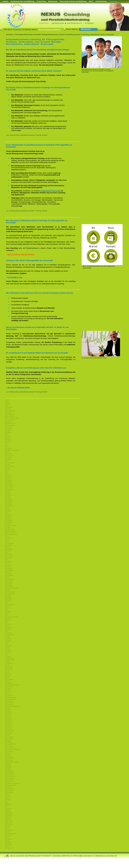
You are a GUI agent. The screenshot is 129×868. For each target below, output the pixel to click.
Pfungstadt (9, 728)
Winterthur (8, 835)
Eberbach (8, 499)
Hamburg (8, 561)
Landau (7, 637)
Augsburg (8, 413)
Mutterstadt (9, 696)
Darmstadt (8, 483)
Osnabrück (9, 448)
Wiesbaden (9, 830)
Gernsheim (9, 545)
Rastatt (7, 735)
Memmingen (9, 680)
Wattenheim (9, 821)
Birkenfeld (8, 454)
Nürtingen (8, 714)
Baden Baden (10, 416)
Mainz (7, 672)
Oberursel (8, 717)
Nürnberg (8, 712)
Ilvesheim (8, 595)
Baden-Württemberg (12, 418)
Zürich (7, 846)
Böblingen (8, 459)
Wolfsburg (8, 839)
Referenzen (86, 29)
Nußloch (8, 715)
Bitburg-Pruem (10, 456)
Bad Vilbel (8, 429)
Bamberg (8, 432)
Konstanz (8, 624)
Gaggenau (8, 538)
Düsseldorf (9, 495)
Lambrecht (9, 633)
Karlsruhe (8, 606)
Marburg (8, 676)
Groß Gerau (9, 556)
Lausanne (8, 646)
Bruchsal (8, 470)
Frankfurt (8, 524)
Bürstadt (8, 475)
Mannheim (8, 674)
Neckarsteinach (10, 699)
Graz (7, 552)
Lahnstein (8, 629)
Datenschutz (75, 23)
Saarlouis (8, 766)
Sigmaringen (9, 791)
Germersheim (10, 543)
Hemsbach (9, 574)
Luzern (7, 665)
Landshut (8, 638)
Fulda (7, 536)
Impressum (58, 23)
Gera (7, 542)
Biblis (7, 447)
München (8, 692)
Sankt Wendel (10, 778)
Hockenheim (9, 586)
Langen (7, 642)
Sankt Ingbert (9, 775)
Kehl (6, 610)
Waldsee (8, 818)
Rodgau (8, 753)
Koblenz (8, 620)
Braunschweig (10, 463)
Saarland (8, 764)
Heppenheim (9, 576)
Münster (8, 694)
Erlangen (8, 509)
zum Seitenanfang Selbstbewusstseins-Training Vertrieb (27, 135)
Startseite (10, 35)
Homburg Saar (10, 592)
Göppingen (9, 549)
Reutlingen (9, 742)
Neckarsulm (9, 701)
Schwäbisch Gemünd (12, 784)
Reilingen (8, 741)
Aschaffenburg (10, 411)
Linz (6, 655)
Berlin (7, 443)
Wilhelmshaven (10, 834)
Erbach (7, 508)
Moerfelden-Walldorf (12, 685)
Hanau (7, 563)
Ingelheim (8, 597)
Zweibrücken (9, 848)
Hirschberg (9, 583)
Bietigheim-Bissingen (12, 450)
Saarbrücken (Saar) (12, 762)
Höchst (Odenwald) (11, 588)
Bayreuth (8, 438)
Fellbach (8, 518)
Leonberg (8, 651)
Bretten (7, 468)
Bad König (8, 422)
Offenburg (8, 721)
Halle (7, 560)
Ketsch (7, 613)
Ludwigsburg (9, 658)
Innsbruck (8, 601)
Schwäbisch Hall (10, 785)
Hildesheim (9, 581)
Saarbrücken (9, 760)
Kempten (8, 612)
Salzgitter (8, 769)
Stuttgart (8, 800)
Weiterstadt (9, 825)
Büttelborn (8, 477)
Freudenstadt (9, 529)
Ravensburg (9, 737)
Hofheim (8, 590)
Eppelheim (9, 506)
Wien (7, 828)
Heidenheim (9, 570)
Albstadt (8, 404)
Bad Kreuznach (10, 423)
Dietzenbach (9, 486)
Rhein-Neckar (10, 748)
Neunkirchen (9, 705)
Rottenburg (9, 757)
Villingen (8, 810)
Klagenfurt (8, 619)
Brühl (7, 472)
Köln (6, 622)
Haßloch (8, 567)
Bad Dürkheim (10, 414)
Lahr (6, 631)
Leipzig (7, 649)
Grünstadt (8, 558)
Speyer (7, 798)
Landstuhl (8, 640)
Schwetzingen (10, 789)
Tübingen (8, 803)
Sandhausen (9, 771)
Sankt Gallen (9, 773)
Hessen (7, 577)
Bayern (7, 436)
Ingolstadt (8, 599)
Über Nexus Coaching (12, 30)
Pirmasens (9, 732)
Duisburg (8, 497)
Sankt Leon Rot (10, 776)
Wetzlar (7, 827)
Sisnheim (8, 796)
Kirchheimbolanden (11, 617)
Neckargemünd (10, 698)
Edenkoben (9, 500)
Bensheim (8, 441)
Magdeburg (9, 667)
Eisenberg (8, 504)
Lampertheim (9, 635)
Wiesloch (8, 832)
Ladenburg (9, 628)
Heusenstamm (10, 579)
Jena (7, 603)
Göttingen (8, 551)
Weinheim (8, 823)
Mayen (7, 678)
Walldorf (8, 819)
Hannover (8, 565)
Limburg (8, 653)
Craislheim (9, 481)
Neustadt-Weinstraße (12, 706)
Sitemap (89, 23)
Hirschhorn (9, 585)
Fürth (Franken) (10, 533)
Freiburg (8, 527)
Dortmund (8, 488)
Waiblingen (9, 816)
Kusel (7, 626)
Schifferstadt (9, 780)
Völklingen (8, 812)
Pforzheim (8, 726)
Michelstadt (9, 683)
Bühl (6, 474)
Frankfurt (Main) (10, 526)
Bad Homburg (10, 420)
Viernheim (8, 809)
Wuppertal (8, 844)
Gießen (7, 547)
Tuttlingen (8, 805)
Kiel (6, 615)
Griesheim (8, 554)
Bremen (8, 465)
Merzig (7, 681)
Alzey (7, 405)
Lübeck (7, 662)
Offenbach (8, 719)
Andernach (9, 407)
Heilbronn (8, 572)
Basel (7, 434)
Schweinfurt (9, 787)
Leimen (7, 647)
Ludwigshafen (10, 660)
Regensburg (9, 739)
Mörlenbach (9, 687)
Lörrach (7, 656)
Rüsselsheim (9, 758)
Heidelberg (9, 569)
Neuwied (8, 710)
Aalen (7, 400)
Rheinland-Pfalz (10, 744)
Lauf (6, 644)
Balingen (8, 431)
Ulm (6, 807)
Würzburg (8, 843)
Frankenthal (9, 522)
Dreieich (8, 491)
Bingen (7, 452)
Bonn (7, 461)
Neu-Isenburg (10, 703)
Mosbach (8, 690)
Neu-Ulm (8, 708)
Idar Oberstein (10, 594)
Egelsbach (8, 502)
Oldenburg (8, 723)
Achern (7, 402)
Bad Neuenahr (10, 425)
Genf (7, 540)
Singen (7, 794)
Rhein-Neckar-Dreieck (12, 749)
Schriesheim (9, 782)
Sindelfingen (9, 792)
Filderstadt (8, 520)
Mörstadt (8, 689)
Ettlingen (8, 517)
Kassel (7, 608)
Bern (6, 445)
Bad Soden (9, 427)
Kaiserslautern (10, 604)
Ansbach (8, 409)
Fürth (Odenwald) (11, 534)
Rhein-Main (9, 746)
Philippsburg (9, 730)
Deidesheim (9, 484)
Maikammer (9, 669)
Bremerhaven (9, 466)
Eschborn (8, 511)
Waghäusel (9, 814)
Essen (7, 513)
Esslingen (8, 515)
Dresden (8, 493)
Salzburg (8, 767)
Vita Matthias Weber (29, 30)
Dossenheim (9, 490)
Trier (6, 801)
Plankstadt (8, 733)
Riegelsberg (9, 751)
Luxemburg (9, 663)
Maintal (7, 671)
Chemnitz (8, 479)
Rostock (8, 755)
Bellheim (8, 440)
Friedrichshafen (10, 531)
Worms (7, 841)
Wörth (7, 837)
